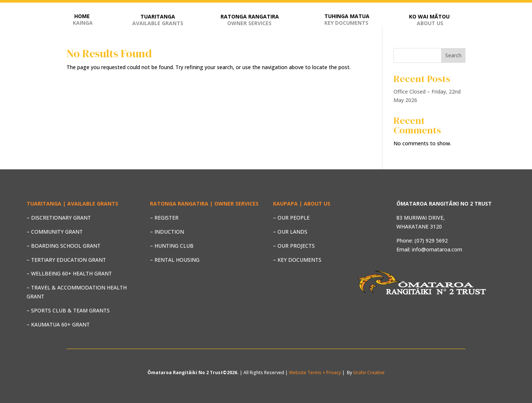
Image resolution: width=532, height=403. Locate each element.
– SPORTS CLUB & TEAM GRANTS (68, 310)
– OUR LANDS (290, 232)
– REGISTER (164, 218)
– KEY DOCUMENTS (297, 260)
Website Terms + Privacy (315, 372)
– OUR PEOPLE (291, 218)
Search (453, 55)
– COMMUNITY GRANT (55, 232)
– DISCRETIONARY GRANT (59, 218)
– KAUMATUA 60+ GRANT (58, 324)
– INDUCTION (167, 232)
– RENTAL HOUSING (175, 260)
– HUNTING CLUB (172, 246)
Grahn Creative (369, 372)
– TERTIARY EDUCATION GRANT (66, 260)
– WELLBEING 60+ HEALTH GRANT (69, 273)
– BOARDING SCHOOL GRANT (64, 246)
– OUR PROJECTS (294, 246)
